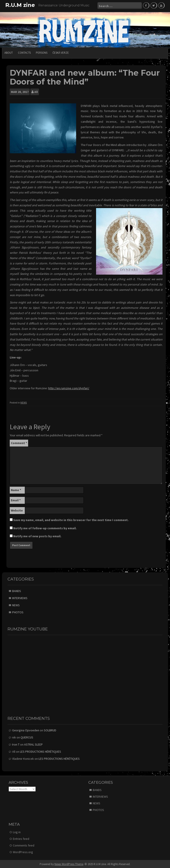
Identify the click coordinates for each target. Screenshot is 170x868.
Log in (17, 831)
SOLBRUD (50, 730)
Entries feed (21, 838)
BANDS (17, 590)
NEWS (24, 402)
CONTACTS (24, 52)
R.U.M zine (20, 5)
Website (17, 510)
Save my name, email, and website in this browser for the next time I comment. (71, 520)
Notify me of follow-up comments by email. (45, 528)
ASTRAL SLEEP (33, 744)
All (36, 91)
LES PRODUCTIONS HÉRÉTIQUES (41, 751)
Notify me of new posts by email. (37, 536)
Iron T (16, 744)
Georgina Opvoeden (26, 730)
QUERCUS (27, 737)
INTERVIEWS (20, 597)
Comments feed (24, 845)
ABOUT (9, 52)
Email (16, 500)
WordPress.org (23, 851)
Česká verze (61, 52)
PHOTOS (18, 612)
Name (16, 490)
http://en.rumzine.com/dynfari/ (69, 388)
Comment (19, 443)
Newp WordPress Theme (69, 863)
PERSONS (42, 52)
